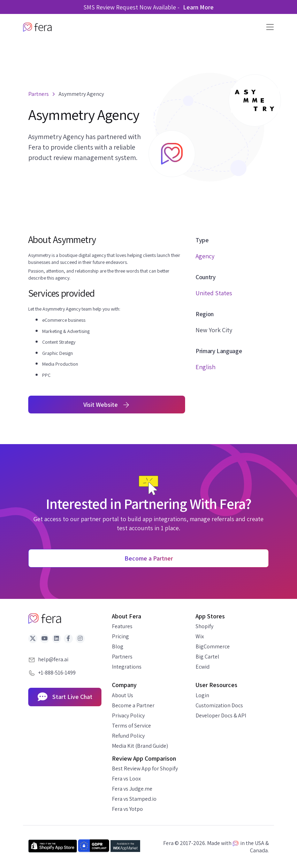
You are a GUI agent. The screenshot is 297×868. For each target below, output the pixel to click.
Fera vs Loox (126, 779)
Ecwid (203, 667)
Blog (118, 646)
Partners (122, 657)
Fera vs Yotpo (127, 809)
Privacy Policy (128, 715)
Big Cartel (207, 657)
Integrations (127, 667)
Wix (200, 636)
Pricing (120, 636)
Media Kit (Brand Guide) (140, 746)
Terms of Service (131, 726)
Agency (205, 256)
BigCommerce (213, 646)
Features (122, 626)
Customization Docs (219, 705)
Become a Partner (133, 705)
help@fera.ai (53, 659)
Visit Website (107, 405)
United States (214, 293)
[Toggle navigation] (268, 27)
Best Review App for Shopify (145, 768)
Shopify (204, 626)
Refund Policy (128, 736)
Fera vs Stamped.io (134, 799)
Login (202, 695)
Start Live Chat (65, 697)
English (205, 367)
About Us (123, 695)
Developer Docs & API (221, 715)
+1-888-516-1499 (57, 673)
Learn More (198, 7)
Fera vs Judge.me (132, 789)
